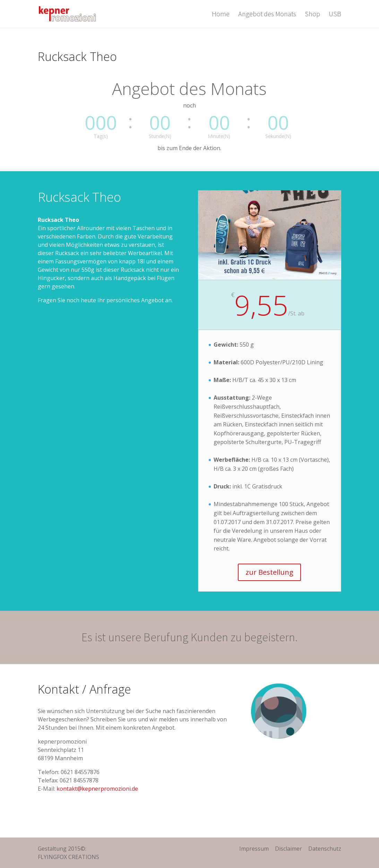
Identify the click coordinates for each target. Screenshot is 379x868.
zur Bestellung (269, 572)
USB (335, 15)
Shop (312, 15)
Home (221, 15)
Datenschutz (325, 849)
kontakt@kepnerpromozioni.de (97, 789)
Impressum (254, 849)
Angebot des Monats (267, 15)
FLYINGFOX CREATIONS (68, 857)
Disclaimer (288, 849)
